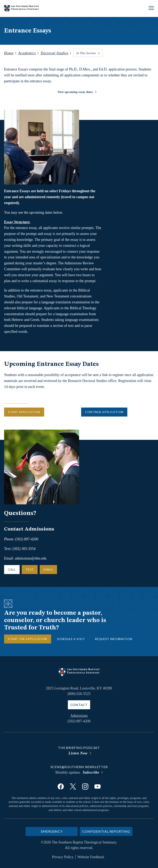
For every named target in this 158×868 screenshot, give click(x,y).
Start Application (24, 412)
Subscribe (91, 772)
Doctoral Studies (55, 53)
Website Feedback (91, 857)
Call (12, 569)
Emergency (52, 831)
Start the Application (27, 639)
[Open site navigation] (151, 8)
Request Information (113, 639)
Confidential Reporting (106, 831)
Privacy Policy (63, 857)
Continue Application (104, 412)
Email (48, 569)
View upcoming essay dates (75, 92)
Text (30, 569)
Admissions (79, 716)
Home (9, 53)
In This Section (86, 53)
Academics (27, 53)
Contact (79, 705)
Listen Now (78, 753)
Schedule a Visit (71, 639)
